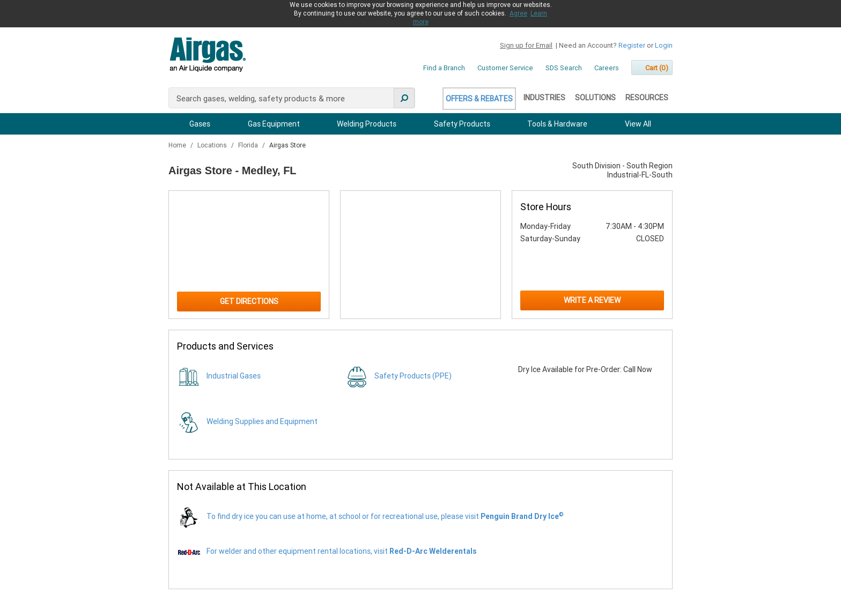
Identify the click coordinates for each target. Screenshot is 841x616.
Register (632, 45)
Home (178, 145)
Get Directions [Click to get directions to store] (249, 301)
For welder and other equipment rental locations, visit (342, 551)
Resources (647, 98)
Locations (213, 145)
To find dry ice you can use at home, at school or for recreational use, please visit (385, 516)
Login (664, 45)
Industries (544, 98)
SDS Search (564, 68)
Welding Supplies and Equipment (262, 421)
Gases (200, 124)
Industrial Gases (234, 376)
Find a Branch (444, 68)
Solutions (595, 98)
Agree (518, 13)
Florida (249, 145)
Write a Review (592, 300)
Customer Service (505, 68)
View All (638, 124)
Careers (607, 68)
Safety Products (462, 124)
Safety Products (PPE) (413, 376)
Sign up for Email (526, 45)
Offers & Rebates (479, 99)
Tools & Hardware (557, 124)
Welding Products (367, 124)
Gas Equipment (274, 124)
